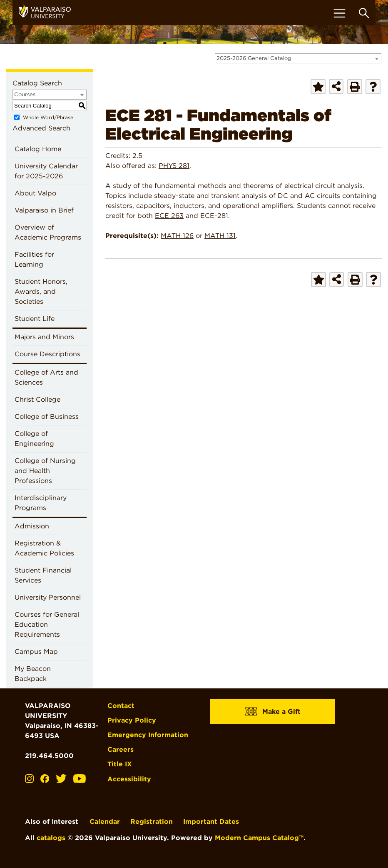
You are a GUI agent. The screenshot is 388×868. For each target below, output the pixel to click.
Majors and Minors (44, 337)
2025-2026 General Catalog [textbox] (254, 58)
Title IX (120, 764)
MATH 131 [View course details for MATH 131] (220, 236)
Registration (152, 822)
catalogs (51, 838)
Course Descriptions (47, 354)
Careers (121, 749)
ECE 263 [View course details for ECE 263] (169, 216)
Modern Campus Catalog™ (259, 838)
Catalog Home (38, 149)
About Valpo (35, 193)
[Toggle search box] (364, 13)
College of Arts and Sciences (46, 377)
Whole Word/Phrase (48, 117)
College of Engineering (34, 439)
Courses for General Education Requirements (47, 624)
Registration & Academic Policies (44, 548)
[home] (48, 13)
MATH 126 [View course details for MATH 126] (177, 236)
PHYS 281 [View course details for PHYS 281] (174, 166)
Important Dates (211, 822)
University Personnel (48, 597)
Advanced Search (41, 128)
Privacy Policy (132, 720)
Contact (121, 706)
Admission (32, 526)
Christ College (37, 399)
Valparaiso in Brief (44, 210)
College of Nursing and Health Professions (45, 471)
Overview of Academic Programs (48, 232)
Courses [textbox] (25, 94)
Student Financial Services (43, 575)
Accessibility (129, 779)
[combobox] (298, 58)
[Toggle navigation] (339, 13)
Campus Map (36, 652)
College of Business (47, 416)
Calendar (105, 822)
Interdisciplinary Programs (41, 503)
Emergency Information (148, 735)
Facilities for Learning (34, 259)
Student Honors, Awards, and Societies (41, 291)
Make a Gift (273, 711)
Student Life (35, 319)
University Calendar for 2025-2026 (46, 171)
